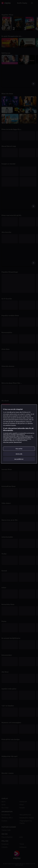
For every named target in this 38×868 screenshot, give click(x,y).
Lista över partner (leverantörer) (12, 442)
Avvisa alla (19, 454)
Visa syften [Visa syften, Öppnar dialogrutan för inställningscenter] (19, 449)
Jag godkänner (19, 459)
